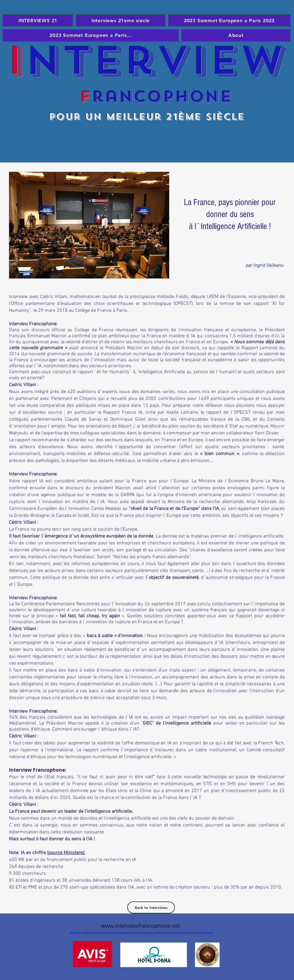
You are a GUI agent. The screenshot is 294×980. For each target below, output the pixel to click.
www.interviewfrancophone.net (141, 926)
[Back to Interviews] (151, 907)
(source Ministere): (66, 853)
